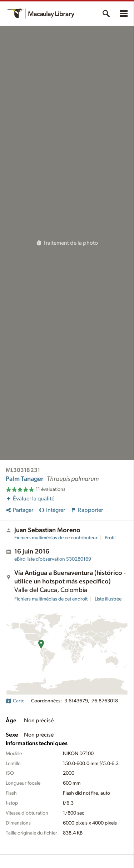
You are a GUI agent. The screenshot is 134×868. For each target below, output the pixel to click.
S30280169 (53, 559)
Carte (15, 701)
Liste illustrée (108, 599)
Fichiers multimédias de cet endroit (51, 599)
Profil (110, 538)
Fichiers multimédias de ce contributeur (56, 538)
